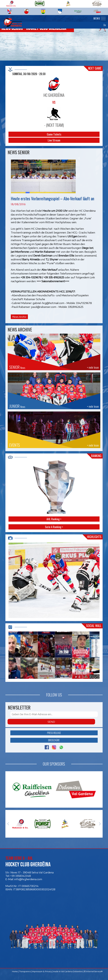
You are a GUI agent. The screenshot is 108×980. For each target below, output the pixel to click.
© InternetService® (93, 972)
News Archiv (19, 317)
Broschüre (54, 740)
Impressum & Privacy (42, 972)
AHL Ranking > (54, 519)
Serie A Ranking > (54, 527)
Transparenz (25, 972)
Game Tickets (54, 134)
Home (15, 972)
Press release (54, 733)
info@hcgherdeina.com (28, 879)
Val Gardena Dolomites (72, 972)
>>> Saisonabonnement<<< (53, 281)
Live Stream (54, 140)
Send (51, 722)
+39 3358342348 (21, 876)
